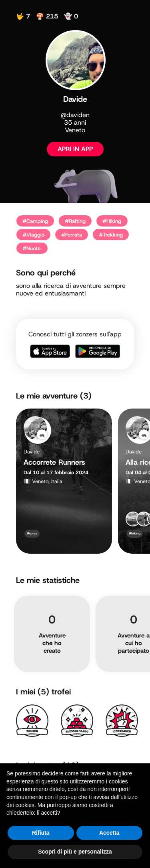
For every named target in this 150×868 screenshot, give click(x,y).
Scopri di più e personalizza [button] (75, 852)
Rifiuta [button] (41, 833)
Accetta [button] (109, 833)
